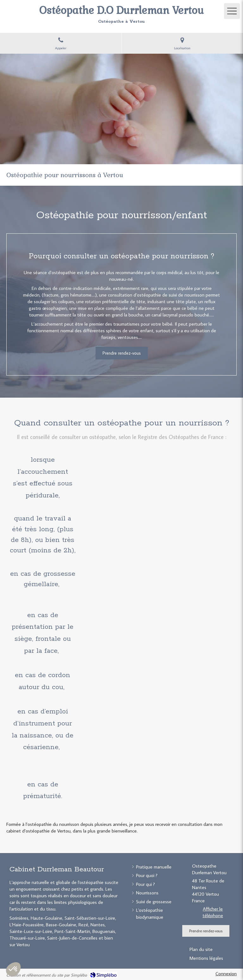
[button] (13, 969)
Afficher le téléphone (213, 912)
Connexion (226, 974)
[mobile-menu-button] (232, 11)
